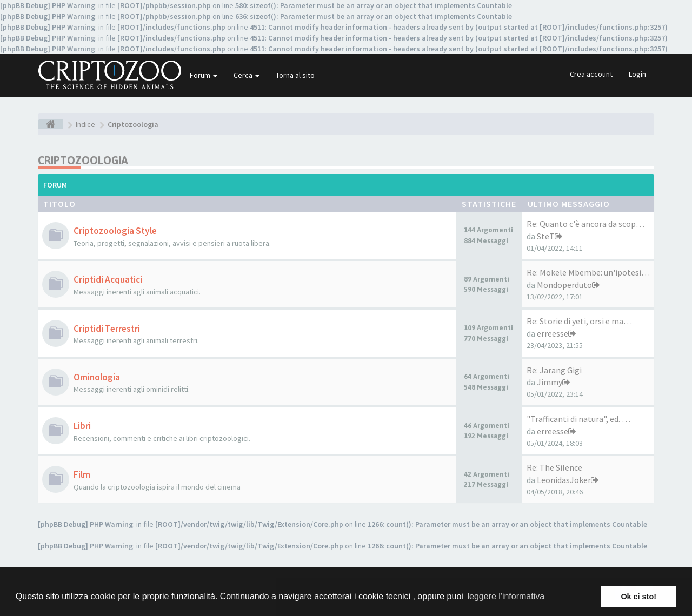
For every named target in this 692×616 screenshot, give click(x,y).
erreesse (553, 333)
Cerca (247, 75)
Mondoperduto (564, 285)
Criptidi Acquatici (108, 279)
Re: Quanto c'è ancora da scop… (585, 224)
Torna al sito (295, 75)
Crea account (591, 74)
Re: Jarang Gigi (554, 370)
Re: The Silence (554, 467)
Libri (82, 426)
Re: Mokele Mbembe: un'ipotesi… (588, 272)
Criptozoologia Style (115, 231)
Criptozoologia (83, 160)
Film (82, 474)
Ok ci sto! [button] (638, 597)
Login (637, 74)
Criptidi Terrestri (107, 329)
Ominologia (97, 377)
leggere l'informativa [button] (506, 596)
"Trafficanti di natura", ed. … (578, 419)
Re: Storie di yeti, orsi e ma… (579, 321)
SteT (546, 236)
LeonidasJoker (564, 480)
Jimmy (550, 382)
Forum (204, 75)
